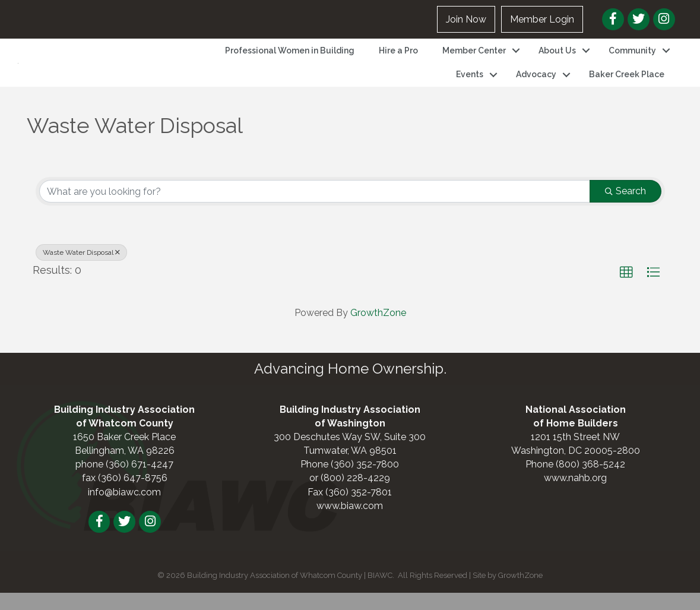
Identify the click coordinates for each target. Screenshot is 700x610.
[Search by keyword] (315, 208)
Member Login (542, 19)
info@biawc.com (124, 509)
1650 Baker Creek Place (124, 453)
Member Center (474, 59)
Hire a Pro (398, 59)
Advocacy (536, 83)
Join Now (466, 19)
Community (632, 59)
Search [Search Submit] (625, 208)
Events (470, 83)
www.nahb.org (575, 495)
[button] (626, 289)
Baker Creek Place (627, 83)
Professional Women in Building (290, 59)
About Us (557, 59)
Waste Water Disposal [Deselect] (81, 269)
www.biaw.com (350, 522)
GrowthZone (378, 329)
